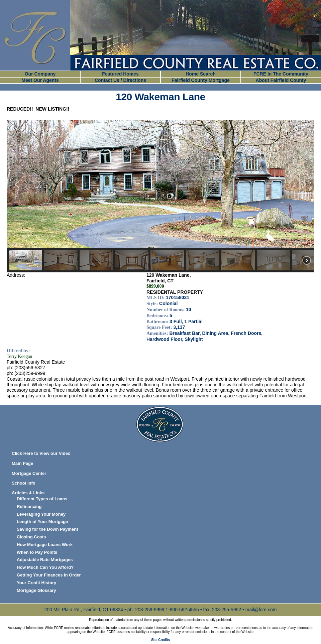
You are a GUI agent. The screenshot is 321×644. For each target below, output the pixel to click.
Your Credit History (36, 583)
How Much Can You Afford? (45, 567)
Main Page (22, 463)
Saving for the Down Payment (47, 529)
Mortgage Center (29, 473)
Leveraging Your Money (41, 514)
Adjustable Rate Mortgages (45, 560)
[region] (160, 196)
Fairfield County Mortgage (200, 80)
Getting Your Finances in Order (49, 575)
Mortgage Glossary (36, 590)
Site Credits (160, 640)
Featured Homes (120, 74)
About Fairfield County (281, 80)
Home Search (200, 74)
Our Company (40, 74)
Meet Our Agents (40, 80)
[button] (17, 184)
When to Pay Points (37, 552)
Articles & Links (28, 493)
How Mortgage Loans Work (45, 545)
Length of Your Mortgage (42, 522)
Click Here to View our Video (41, 453)
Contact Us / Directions (120, 80)
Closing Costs (31, 537)
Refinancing (29, 506)
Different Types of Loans (42, 499)
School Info (24, 483)
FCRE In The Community (281, 74)
